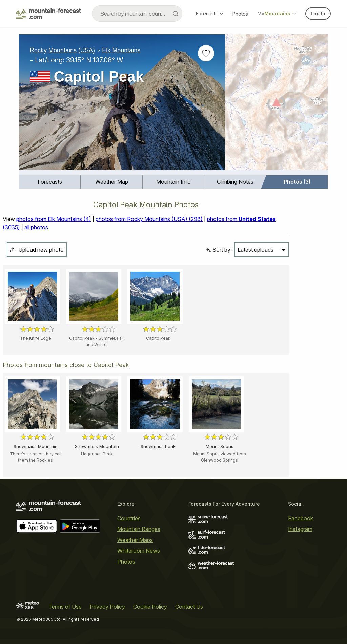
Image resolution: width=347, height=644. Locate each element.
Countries (129, 518)
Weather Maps (135, 540)
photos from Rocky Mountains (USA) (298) (149, 219)
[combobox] (137, 14)
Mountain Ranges (139, 529)
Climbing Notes (235, 182)
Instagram (300, 529)
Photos (240, 14)
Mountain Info (173, 182)
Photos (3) (297, 182)
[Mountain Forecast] (49, 14)
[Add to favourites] (206, 53)
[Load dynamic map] (277, 105)
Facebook (301, 518)
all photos (36, 227)
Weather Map (112, 182)
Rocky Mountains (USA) (62, 50)
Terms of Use (65, 607)
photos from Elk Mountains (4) (54, 219)
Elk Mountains (121, 50)
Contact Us (189, 607)
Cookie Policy (150, 607)
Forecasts (209, 13)
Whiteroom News (139, 551)
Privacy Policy (107, 607)
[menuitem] (50, 182)
